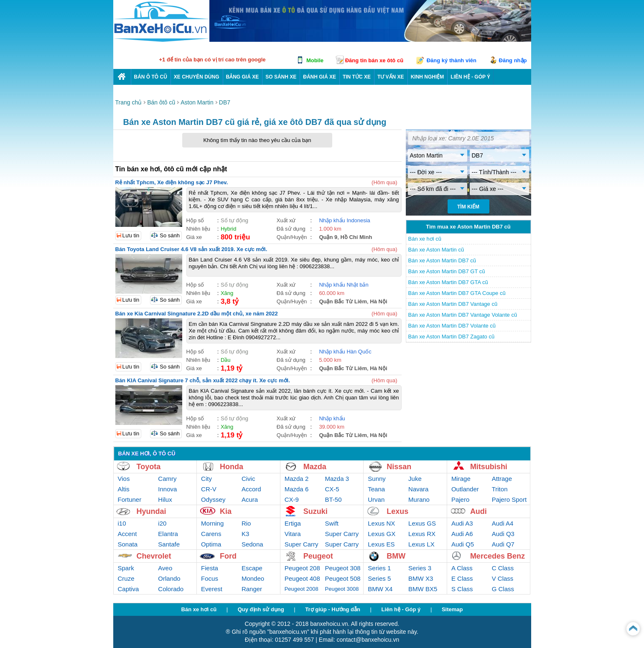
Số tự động (234, 220)
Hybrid (229, 229)
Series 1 (379, 568)
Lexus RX (422, 534)
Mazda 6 (297, 489)
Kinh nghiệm (428, 77)
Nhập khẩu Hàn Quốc (345, 352)
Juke (415, 479)
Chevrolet (154, 556)
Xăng (227, 293)
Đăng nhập (513, 60)
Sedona (252, 544)
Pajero (460, 499)
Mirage (461, 479)
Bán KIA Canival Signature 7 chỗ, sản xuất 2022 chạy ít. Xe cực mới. (203, 380)
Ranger (252, 589)
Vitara (293, 534)
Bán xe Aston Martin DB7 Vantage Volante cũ (463, 315)
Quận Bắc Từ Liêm (343, 301)
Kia (226, 511)
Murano (419, 499)
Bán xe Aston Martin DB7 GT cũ (447, 271)
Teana (376, 489)
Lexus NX (381, 523)
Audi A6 (462, 534)
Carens (211, 534)
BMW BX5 (423, 589)
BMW (396, 556)
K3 (245, 534)
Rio (246, 523)
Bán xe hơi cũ (425, 239)
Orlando (169, 578)
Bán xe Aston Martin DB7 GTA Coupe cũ (457, 293)
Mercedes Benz (498, 556)
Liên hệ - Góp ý (401, 609)
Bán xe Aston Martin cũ (436, 250)
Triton (500, 489)
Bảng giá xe (243, 77)
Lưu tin (131, 235)
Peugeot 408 (302, 578)
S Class (462, 589)
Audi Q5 (463, 544)
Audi (479, 511)
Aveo (165, 568)
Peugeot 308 (343, 568)
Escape (252, 568)
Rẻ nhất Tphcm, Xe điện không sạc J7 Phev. (172, 182)
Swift (332, 523)
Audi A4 (503, 523)
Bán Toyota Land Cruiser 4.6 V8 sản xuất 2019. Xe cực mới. (191, 249)
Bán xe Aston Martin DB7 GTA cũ (448, 282)
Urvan (376, 499)
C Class (503, 568)
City (206, 479)
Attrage (502, 479)
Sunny (377, 479)
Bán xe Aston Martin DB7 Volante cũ (452, 326)
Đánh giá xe (319, 77)
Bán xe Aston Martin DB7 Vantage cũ (453, 304)
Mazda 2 (297, 479)
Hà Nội (378, 301)
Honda (232, 467)
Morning (212, 523)
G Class (503, 589)
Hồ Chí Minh (356, 237)
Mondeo (253, 578)
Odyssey (213, 499)
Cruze (126, 578)
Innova (167, 489)
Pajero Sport (509, 499)
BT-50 (333, 499)
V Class (503, 578)
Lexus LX (421, 544)
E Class (462, 578)
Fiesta (210, 568)
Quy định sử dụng (261, 609)
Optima (211, 544)
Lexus (397, 511)
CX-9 (292, 499)
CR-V (209, 489)
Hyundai (151, 511)
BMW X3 (421, 578)
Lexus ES (381, 544)
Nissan (399, 467)
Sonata (128, 544)
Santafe (169, 544)
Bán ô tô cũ (151, 77)
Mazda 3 (337, 479)
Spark (126, 568)
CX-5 (332, 489)
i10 (122, 523)
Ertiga (293, 523)
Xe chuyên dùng (197, 77)
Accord (251, 489)
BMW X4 (380, 589)
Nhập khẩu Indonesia (344, 220)
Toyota (149, 467)
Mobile (315, 60)
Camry (167, 479)
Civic (248, 479)
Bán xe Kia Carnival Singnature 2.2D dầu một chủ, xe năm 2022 (197, 314)
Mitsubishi (489, 467)
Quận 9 (328, 237)
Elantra (168, 534)
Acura (250, 499)
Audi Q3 (503, 534)
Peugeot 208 (302, 568)
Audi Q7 (503, 544)
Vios (124, 479)
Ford (228, 556)
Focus (210, 578)
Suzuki (316, 511)
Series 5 (379, 578)
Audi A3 (462, 523)
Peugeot (318, 556)
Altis (124, 489)
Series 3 (420, 568)
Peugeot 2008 (302, 589)
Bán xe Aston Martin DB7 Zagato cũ (452, 337)
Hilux (165, 499)
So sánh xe (281, 77)
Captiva (129, 589)
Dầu (226, 360)
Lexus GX (382, 534)
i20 (162, 523)
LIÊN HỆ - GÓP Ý (470, 77)
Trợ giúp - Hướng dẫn (333, 609)
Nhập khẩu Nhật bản (344, 285)
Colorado (171, 589)
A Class (462, 568)
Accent (127, 534)
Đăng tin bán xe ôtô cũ (374, 60)
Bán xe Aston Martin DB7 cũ (442, 260)
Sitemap (452, 609)
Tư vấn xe (391, 77)
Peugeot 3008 (342, 589)
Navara (418, 489)
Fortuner (130, 499)
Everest (212, 589)
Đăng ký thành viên (452, 60)
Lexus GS (422, 523)
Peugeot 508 (343, 578)
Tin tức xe (357, 77)
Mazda (315, 467)
